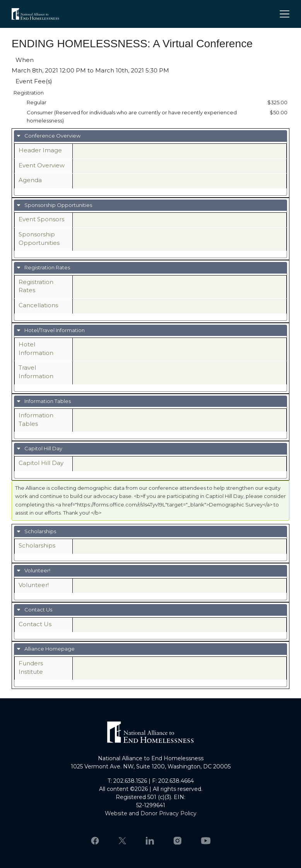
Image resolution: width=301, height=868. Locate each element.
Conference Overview (52, 136)
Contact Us (38, 610)
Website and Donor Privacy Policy (151, 813)
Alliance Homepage (49, 649)
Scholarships (40, 531)
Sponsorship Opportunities (58, 205)
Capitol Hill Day (43, 448)
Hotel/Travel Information (54, 330)
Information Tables (47, 401)
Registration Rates (47, 267)
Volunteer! (37, 570)
